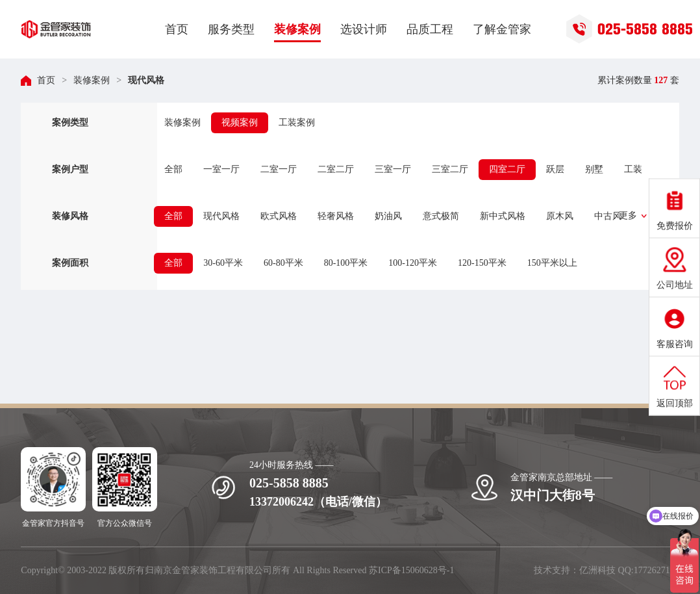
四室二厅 (507, 169)
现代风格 (146, 80)
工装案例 (297, 123)
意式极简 (441, 216)
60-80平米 (283, 263)
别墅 (594, 169)
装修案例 (92, 80)
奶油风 (388, 216)
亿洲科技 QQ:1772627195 (629, 570)
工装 (633, 169)
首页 (46, 80)
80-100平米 (346, 263)
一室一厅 (221, 169)
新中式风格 (503, 216)
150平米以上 (552, 263)
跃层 (555, 169)
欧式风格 (279, 216)
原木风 (560, 216)
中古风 (608, 216)
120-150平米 (482, 263)
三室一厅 (393, 169)
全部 (173, 169)
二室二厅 (336, 169)
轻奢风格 (336, 216)
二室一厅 (279, 169)
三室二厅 (450, 169)
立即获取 (614, 374)
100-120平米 (413, 263)
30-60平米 (223, 263)
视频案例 (240, 123)
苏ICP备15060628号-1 (411, 570)
